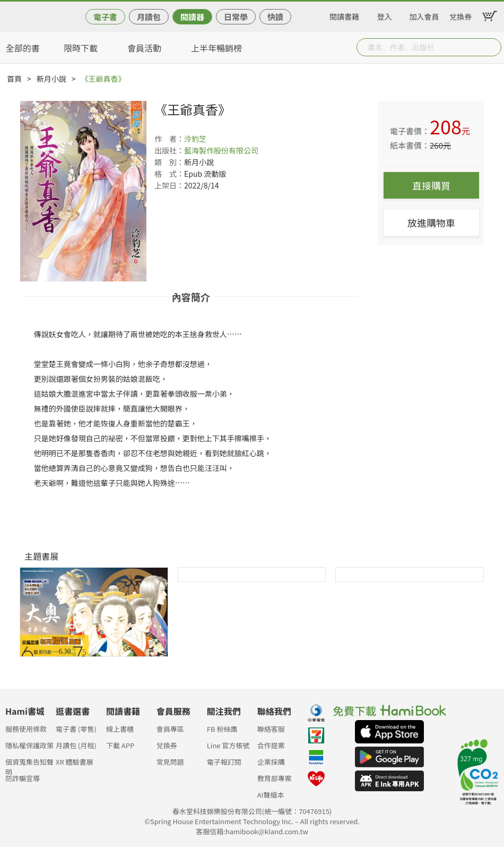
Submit (492, 47)
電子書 (105, 17)
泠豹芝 (195, 139)
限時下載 (81, 48)
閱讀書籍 (344, 15)
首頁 (14, 79)
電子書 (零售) (76, 729)
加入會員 (424, 15)
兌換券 (460, 15)
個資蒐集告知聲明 (29, 765)
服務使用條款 (26, 729)
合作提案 (271, 745)
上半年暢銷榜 (216, 48)
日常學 (236, 17)
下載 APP (120, 745)
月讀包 (149, 17)
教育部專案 (275, 778)
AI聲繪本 (271, 795)
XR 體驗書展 (75, 762)
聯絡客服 (271, 729)
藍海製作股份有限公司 (221, 150)
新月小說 (51, 79)
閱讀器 (192, 17)
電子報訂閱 (224, 762)
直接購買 (431, 185)
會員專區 (170, 729)
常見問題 (170, 762)
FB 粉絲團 (222, 729)
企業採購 (271, 762)
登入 (385, 15)
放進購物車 (431, 223)
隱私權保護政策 (29, 745)
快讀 (275, 17)
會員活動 (144, 48)
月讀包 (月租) (76, 745)
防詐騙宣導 (23, 778)
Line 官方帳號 (228, 745)
